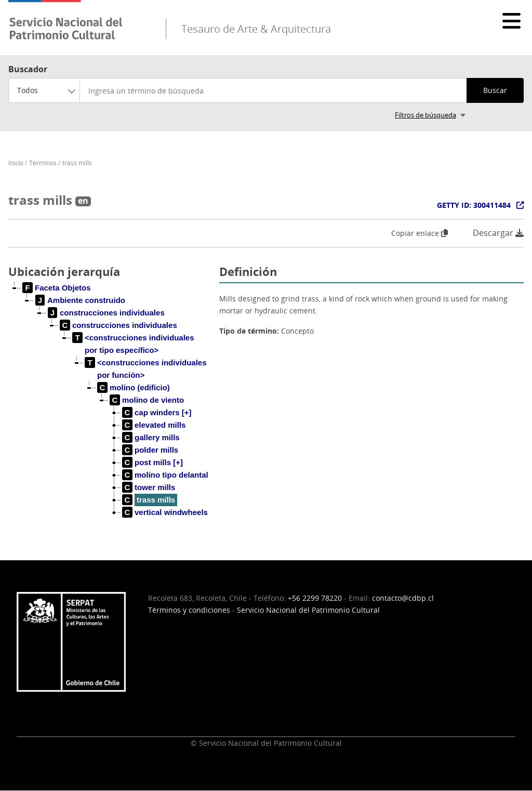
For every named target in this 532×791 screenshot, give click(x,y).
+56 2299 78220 (315, 598)
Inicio (16, 163)
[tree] (110, 408)
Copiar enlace (420, 233)
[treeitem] (57, 288)
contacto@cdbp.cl (403, 598)
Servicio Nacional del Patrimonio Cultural (308, 610)
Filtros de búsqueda (425, 115)
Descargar (498, 233)
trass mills (77, 163)
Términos (43, 163)
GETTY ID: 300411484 (474, 205)
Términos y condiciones (189, 610)
